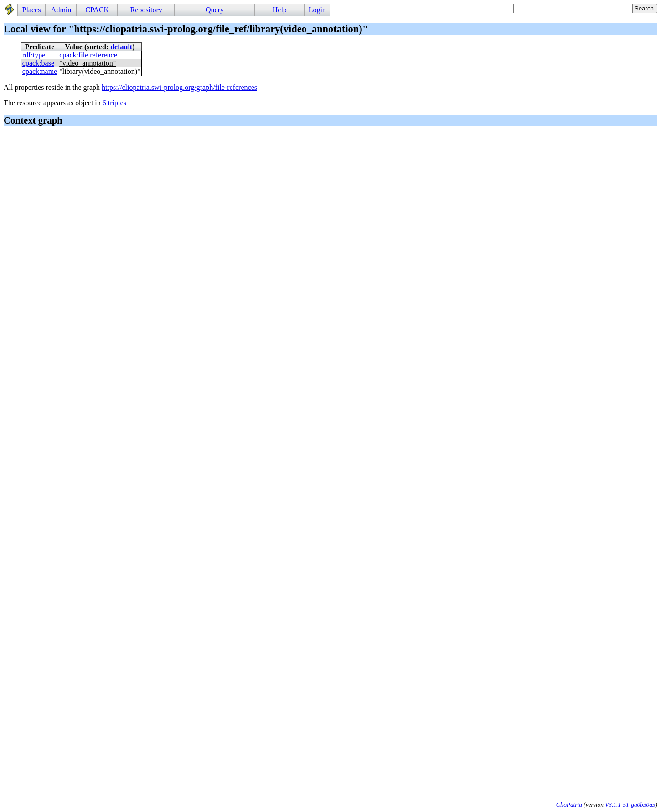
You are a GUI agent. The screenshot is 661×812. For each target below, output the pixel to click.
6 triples (114, 103)
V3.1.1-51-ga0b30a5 (630, 804)
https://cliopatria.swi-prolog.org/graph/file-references (179, 87)
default (121, 47)
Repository (146, 10)
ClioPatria (569, 804)
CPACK (97, 10)
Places (32, 10)
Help (280, 10)
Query (215, 10)
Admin (61, 10)
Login (317, 10)
